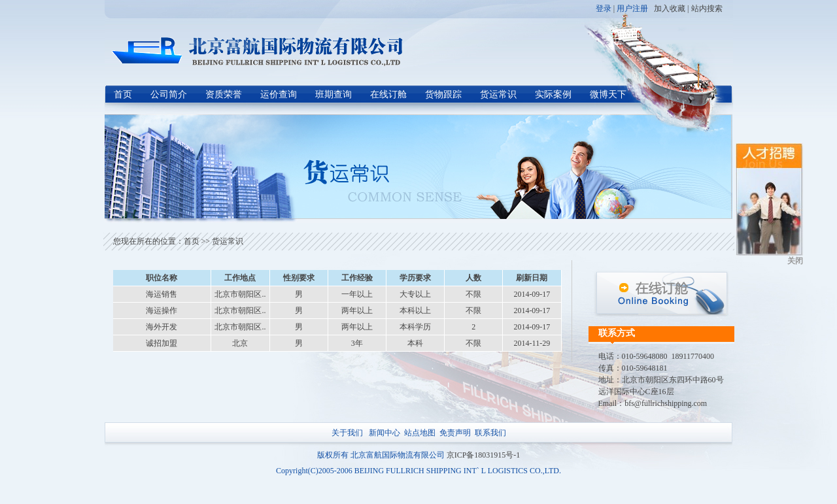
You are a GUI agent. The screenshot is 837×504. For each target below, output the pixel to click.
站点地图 (420, 433)
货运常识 (498, 94)
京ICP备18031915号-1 (484, 455)
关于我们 (347, 433)
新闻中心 (384, 433)
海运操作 (162, 311)
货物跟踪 (443, 94)
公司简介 (169, 94)
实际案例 (553, 94)
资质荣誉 (224, 94)
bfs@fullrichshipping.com (666, 403)
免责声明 (455, 433)
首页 (123, 94)
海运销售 (162, 294)
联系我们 (490, 433)
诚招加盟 (162, 343)
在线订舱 (388, 94)
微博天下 (608, 94)
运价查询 (279, 94)
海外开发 (162, 327)
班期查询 (333, 94)
